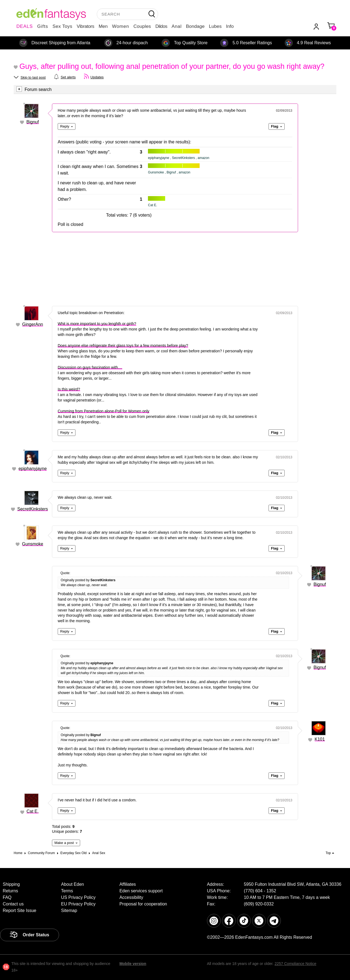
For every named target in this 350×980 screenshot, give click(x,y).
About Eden (72, 884)
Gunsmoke (33, 544)
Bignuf (33, 122)
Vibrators (86, 26)
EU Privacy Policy (78, 904)
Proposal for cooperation (143, 904)
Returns (10, 891)
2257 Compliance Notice (295, 964)
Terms (67, 891)
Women (121, 26)
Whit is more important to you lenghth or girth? (97, 324)
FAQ (7, 897)
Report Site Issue (20, 910)
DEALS (25, 26)
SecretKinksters (33, 509)
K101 (320, 739)
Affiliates (128, 884)
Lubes (215, 26)
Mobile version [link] (133, 964)
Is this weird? (69, 389)
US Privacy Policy (78, 897)
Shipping (11, 884)
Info (230, 26)
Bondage (195, 26)
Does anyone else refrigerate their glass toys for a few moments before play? (123, 346)
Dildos (161, 26)
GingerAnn (33, 324)
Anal (177, 26)
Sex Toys (62, 26)
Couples (142, 26)
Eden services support (141, 891)
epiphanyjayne (33, 469)
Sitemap (69, 910)
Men (103, 26)
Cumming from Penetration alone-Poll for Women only (103, 411)
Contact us (13, 904)
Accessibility (131, 897)
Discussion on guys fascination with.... (90, 367)
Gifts (43, 26)
